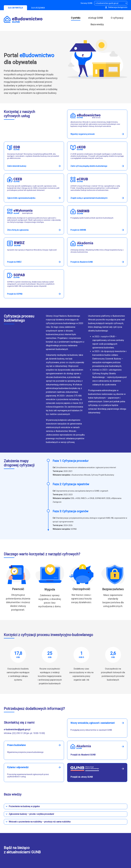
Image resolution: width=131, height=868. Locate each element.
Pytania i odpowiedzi (18, 767)
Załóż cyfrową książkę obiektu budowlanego (89, 166)
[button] (66, 806)
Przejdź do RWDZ (14, 262)
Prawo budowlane (16, 745)
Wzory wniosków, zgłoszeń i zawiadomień (93, 723)
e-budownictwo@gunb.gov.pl (17, 729)
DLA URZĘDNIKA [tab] (38, 8)
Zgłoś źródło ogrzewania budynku (21, 198)
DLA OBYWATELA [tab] (15, 8)
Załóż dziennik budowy (17, 166)
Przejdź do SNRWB (78, 230)
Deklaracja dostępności (116, 7)
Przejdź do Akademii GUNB (82, 262)
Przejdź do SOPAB (15, 294)
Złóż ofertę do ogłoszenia (18, 230)
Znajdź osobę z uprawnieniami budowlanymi (89, 198)
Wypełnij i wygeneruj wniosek (83, 134)
